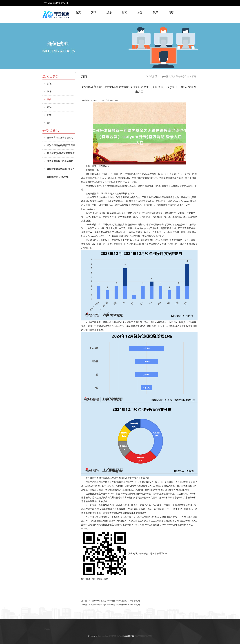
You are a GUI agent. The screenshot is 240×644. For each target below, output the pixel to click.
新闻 (125, 12)
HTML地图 (147, 636)
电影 (171, 12)
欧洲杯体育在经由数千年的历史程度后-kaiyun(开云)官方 (61, 147)
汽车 (156, 12)
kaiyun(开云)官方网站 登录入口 (174, 77)
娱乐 (109, 12)
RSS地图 (138, 636)
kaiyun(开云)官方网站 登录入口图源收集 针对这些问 (61, 171)
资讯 (94, 12)
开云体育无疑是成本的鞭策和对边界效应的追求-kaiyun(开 (60, 163)
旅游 (140, 12)
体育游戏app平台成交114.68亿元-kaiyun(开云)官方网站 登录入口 (115, 601)
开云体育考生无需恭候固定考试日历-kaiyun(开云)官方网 (61, 139)
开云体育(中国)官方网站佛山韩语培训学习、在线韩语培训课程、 (61, 155)
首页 (78, 12)
